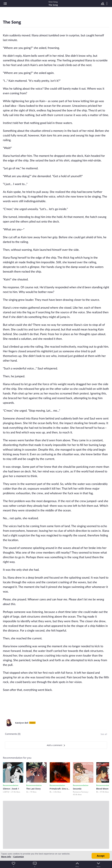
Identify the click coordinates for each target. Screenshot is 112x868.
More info (6, 857)
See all (104, 734)
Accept (101, 856)
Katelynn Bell (22, 723)
